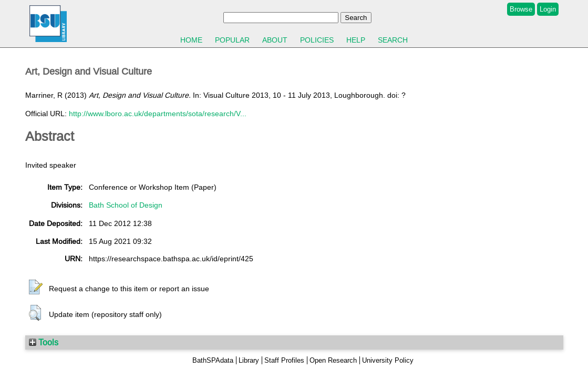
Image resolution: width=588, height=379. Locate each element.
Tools (44, 342)
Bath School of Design (126, 205)
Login (548, 9)
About (275, 40)
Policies (317, 40)
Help (356, 40)
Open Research (333, 360)
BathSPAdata (213, 360)
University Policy (388, 360)
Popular (232, 40)
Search (393, 40)
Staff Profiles (284, 360)
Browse (521, 9)
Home (191, 40)
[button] (36, 288)
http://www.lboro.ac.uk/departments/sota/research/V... (158, 114)
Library (249, 360)
